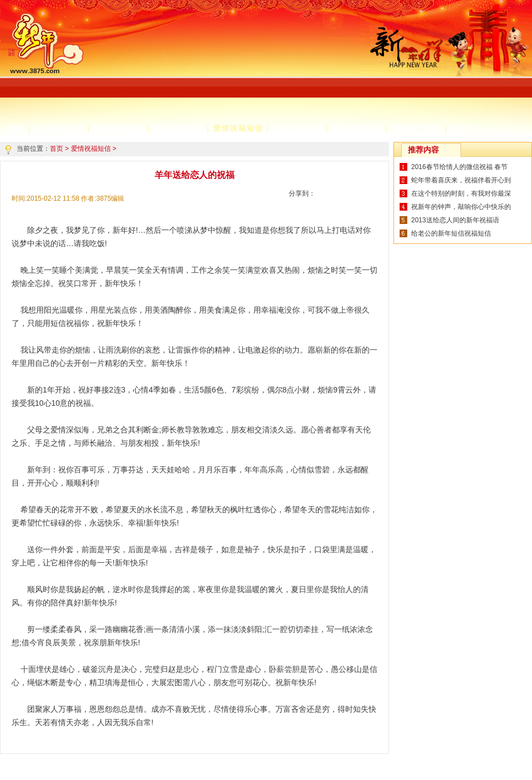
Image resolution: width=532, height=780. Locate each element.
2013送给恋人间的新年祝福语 (455, 220)
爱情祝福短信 (238, 128)
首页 (57, 149)
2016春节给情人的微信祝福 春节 (459, 167)
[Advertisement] (230, 75)
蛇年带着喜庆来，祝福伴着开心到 (461, 180)
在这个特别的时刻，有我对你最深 (461, 193)
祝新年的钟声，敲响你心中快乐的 (461, 207)
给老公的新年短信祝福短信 (451, 233)
